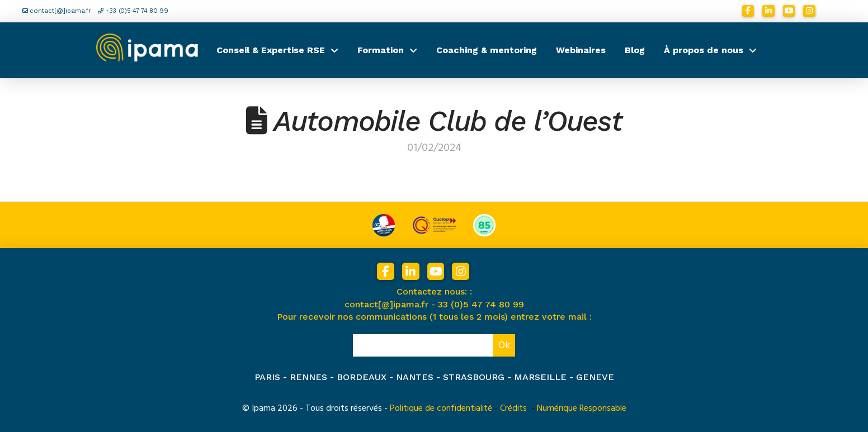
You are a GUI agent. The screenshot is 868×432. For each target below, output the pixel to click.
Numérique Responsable (582, 408)
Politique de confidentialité (441, 408)
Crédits (513, 408)
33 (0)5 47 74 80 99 (481, 304)
